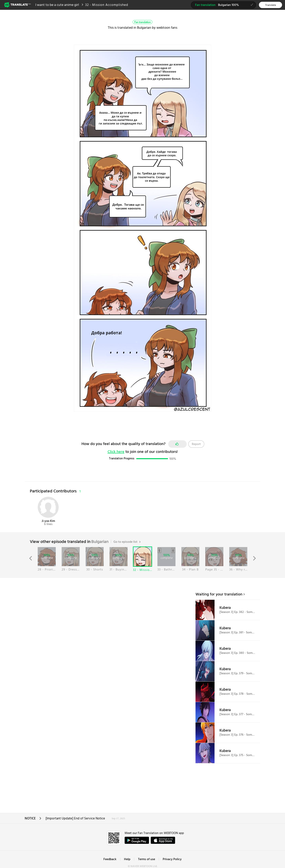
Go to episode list (127, 542)
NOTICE (33, 820)
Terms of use (147, 859)
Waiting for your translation (219, 594)
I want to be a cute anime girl (57, 5)
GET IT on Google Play (137, 840)
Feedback (110, 859)
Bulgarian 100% (226, 6)
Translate (271, 5)
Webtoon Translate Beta (18, 5)
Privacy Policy (172, 859)
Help (127, 859)
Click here (116, 452)
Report (196, 444)
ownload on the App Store (163, 840)
